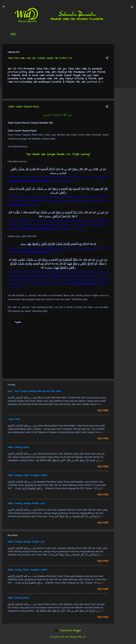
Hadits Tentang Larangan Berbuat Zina (26, 503)
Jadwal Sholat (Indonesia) (53, 35)
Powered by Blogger (68, 630)
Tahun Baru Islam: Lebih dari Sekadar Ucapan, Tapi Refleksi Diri (40, 58)
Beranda (15, 35)
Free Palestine (78, 35)
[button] (107, 58)
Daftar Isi (30, 35)
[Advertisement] (125, 85)
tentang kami (97, 35)
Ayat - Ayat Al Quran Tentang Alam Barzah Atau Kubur (34, 391)
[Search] (132, 7)
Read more (103, 411)
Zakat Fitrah (14, 419)
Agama (18, 322)
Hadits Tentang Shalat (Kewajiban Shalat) (27, 475)
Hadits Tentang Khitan (18, 447)
